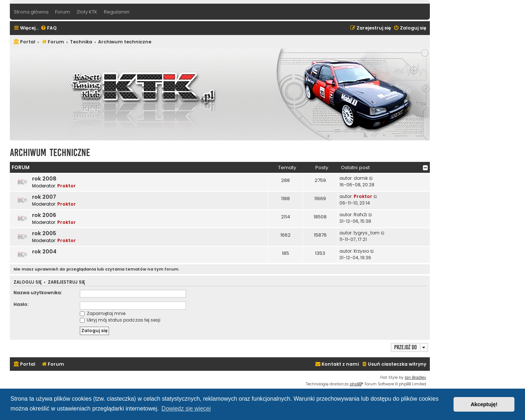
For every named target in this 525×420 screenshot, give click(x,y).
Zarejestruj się (66, 282)
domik (361, 178)
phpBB (356, 384)
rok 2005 (44, 233)
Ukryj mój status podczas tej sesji (120, 320)
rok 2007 (44, 197)
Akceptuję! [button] (484, 404)
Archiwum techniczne (50, 153)
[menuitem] (48, 28)
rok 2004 (44, 252)
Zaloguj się (28, 282)
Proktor (67, 186)
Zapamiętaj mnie (103, 313)
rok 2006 (44, 215)
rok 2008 (44, 179)
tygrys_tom (367, 233)
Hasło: (21, 304)
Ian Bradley (415, 378)
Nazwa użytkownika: (38, 293)
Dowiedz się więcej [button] (186, 409)
